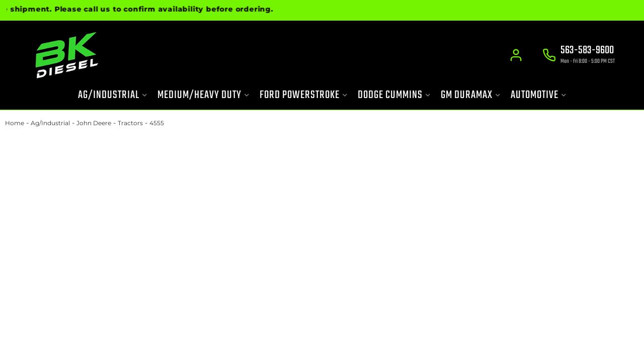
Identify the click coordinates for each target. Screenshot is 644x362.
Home (15, 123)
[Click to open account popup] (516, 55)
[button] (113, 95)
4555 (157, 123)
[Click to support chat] (579, 56)
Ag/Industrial (50, 123)
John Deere (94, 123)
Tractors (130, 123)
